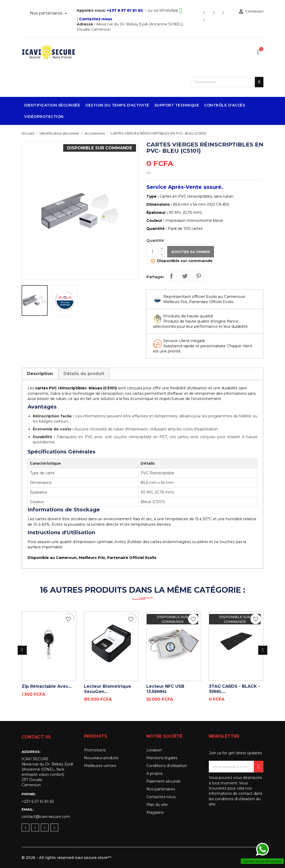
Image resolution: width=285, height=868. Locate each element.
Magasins (155, 812)
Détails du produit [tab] (84, 374)
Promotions (95, 750)
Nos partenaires (47, 13)
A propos (154, 773)
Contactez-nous (96, 19)
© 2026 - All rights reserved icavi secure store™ (66, 858)
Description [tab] (40, 374)
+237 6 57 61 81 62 (125, 10)
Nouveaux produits (101, 758)
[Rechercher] (228, 82)
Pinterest (198, 276)
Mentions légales (162, 758)
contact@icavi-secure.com (46, 817)
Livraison (154, 750)
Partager (171, 276)
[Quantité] (153, 252)
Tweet (185, 276)
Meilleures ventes (100, 766)
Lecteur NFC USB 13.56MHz (165, 689)
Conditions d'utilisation (167, 766)
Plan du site (157, 805)
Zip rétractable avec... (47, 686)
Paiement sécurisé (163, 781)
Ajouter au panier (191, 252)
